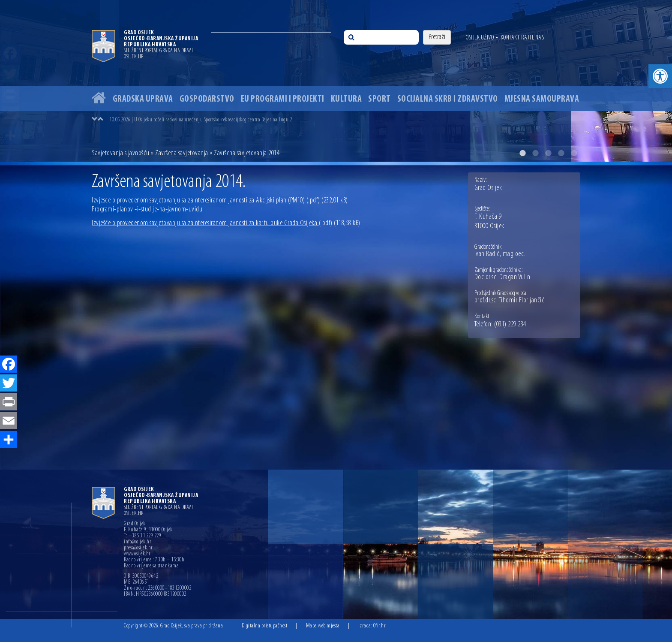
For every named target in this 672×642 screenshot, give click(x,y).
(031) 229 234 (510, 325)
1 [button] (522, 153)
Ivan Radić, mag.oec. (500, 254)
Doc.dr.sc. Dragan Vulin (502, 277)
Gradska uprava (143, 99)
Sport (379, 99)
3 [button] (548, 153)
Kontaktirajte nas (522, 38)
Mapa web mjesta (323, 626)
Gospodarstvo (207, 99)
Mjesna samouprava (542, 99)
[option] (336, 81)
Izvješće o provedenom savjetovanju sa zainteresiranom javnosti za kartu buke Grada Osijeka (212, 223)
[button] (660, 76)
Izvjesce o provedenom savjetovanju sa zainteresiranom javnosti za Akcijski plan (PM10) (206, 200)
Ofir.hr (380, 626)
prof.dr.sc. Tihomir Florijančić (510, 301)
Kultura (346, 99)
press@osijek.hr (138, 548)
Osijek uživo (480, 38)
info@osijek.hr (138, 542)
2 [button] (535, 153)
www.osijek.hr (137, 554)
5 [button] (574, 153)
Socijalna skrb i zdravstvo (448, 99)
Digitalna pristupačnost (265, 626)
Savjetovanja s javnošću (121, 153)
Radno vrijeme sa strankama (151, 566)
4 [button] (561, 153)
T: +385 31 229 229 (142, 536)
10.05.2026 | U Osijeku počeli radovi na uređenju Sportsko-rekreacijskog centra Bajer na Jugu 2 (201, 120)
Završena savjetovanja (182, 153)
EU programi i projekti (283, 99)
